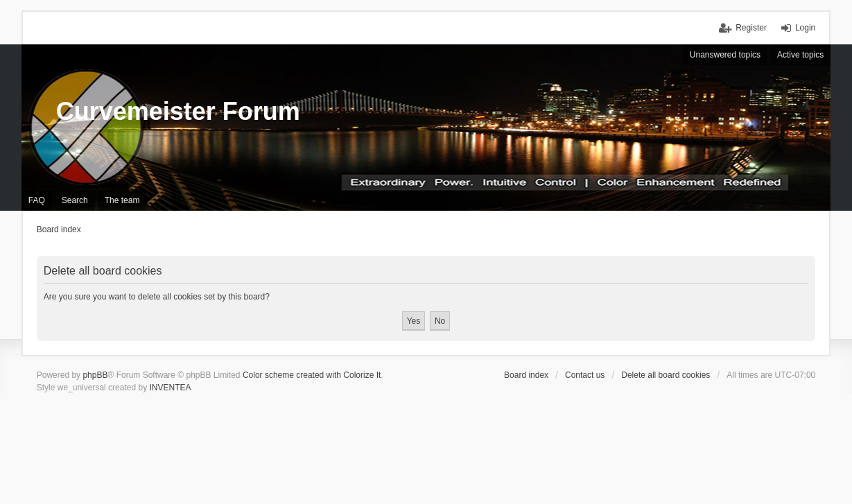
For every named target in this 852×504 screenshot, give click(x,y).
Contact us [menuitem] (585, 375)
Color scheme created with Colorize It (312, 375)
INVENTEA (170, 388)
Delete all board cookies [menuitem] (666, 375)
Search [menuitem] (75, 200)
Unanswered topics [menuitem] (725, 55)
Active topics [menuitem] (800, 55)
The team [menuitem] (122, 200)
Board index (526, 375)
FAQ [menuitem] (37, 200)
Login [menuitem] (805, 28)
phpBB (95, 375)
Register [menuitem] (751, 28)
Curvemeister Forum (178, 111)
